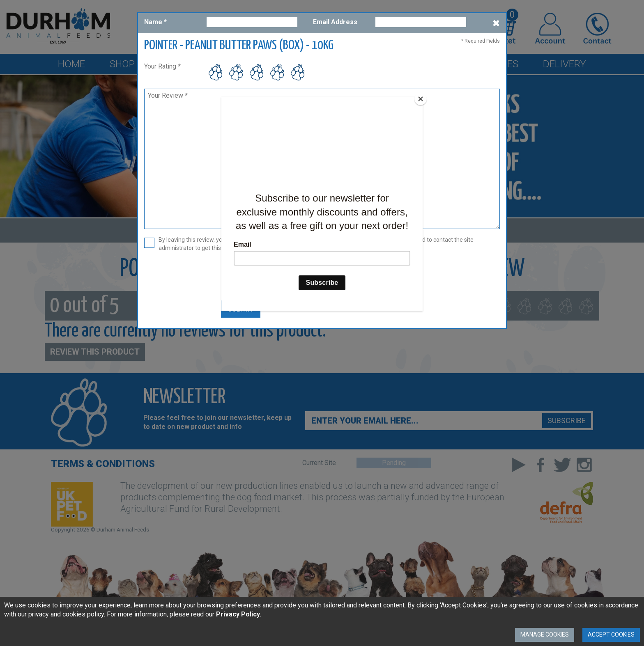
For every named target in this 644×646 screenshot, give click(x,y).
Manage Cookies (545, 635)
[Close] (421, 99)
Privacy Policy (238, 614)
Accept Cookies (611, 635)
